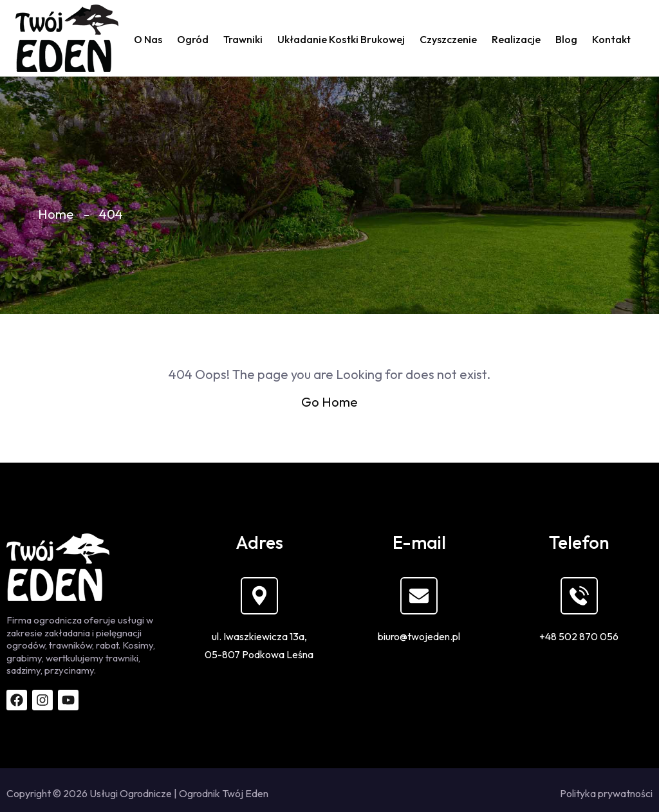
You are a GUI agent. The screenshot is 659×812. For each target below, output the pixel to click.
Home (56, 214)
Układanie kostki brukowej (341, 39)
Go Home (329, 402)
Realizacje (516, 39)
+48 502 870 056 (579, 636)
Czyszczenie (448, 39)
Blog (566, 39)
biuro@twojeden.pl (419, 636)
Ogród (193, 39)
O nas (148, 39)
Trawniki (243, 39)
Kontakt (611, 39)
